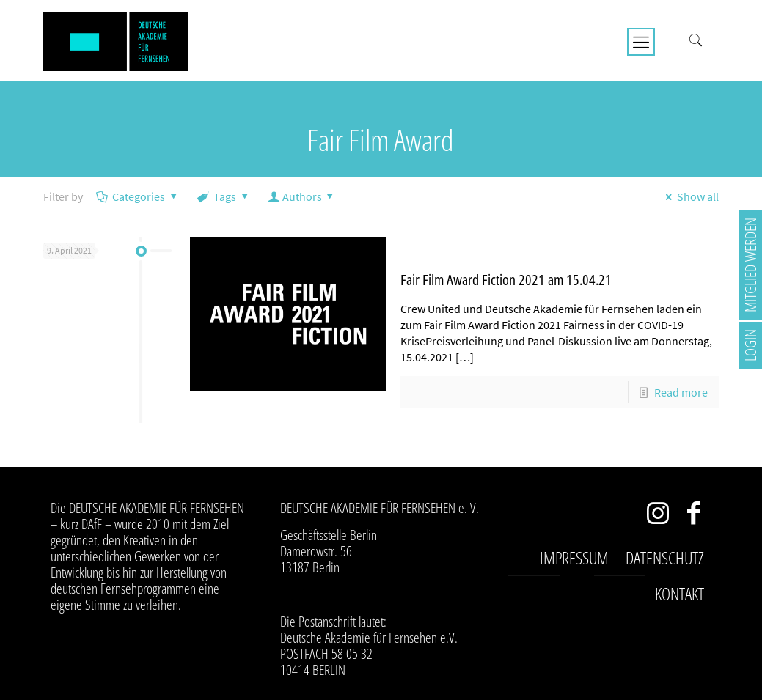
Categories (138, 196)
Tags (224, 196)
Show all (690, 196)
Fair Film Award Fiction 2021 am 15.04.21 (506, 280)
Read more (681, 392)
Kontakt (679, 594)
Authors (302, 196)
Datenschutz (665, 558)
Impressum (574, 558)
